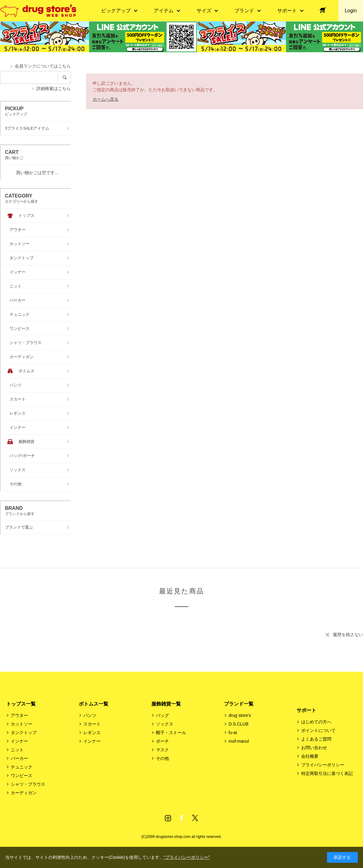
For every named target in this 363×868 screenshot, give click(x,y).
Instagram (168, 818)
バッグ (162, 715)
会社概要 (310, 756)
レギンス (92, 733)
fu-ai (233, 733)
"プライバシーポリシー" (187, 857)
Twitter (195, 818)
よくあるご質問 (316, 739)
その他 (162, 758)
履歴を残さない (348, 635)
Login (351, 11)
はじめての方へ (316, 722)
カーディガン (24, 793)
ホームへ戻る (106, 99)
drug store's (240, 715)
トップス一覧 (21, 704)
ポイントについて (318, 730)
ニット (17, 750)
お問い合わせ (314, 748)
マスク (162, 750)
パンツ (90, 715)
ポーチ (162, 741)
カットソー (22, 724)
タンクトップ (24, 733)
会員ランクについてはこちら (43, 66)
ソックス (165, 724)
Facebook (181, 818)
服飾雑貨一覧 (166, 704)
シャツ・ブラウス (28, 784)
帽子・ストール (171, 733)
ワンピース (22, 776)
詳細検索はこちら (54, 88)
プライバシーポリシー (323, 765)
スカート (92, 724)
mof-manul (239, 741)
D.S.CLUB (239, 724)
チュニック (22, 767)
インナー (19, 741)
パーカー (19, 758)
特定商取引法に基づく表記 (327, 773)
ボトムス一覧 (94, 704)
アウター (19, 715)
